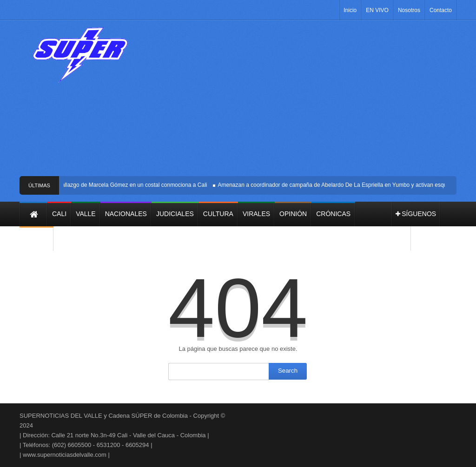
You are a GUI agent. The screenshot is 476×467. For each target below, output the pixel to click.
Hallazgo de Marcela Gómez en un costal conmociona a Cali (134, 185)
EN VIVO (377, 10)
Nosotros (409, 10)
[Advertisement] (301, 102)
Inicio (350, 10)
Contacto (441, 10)
